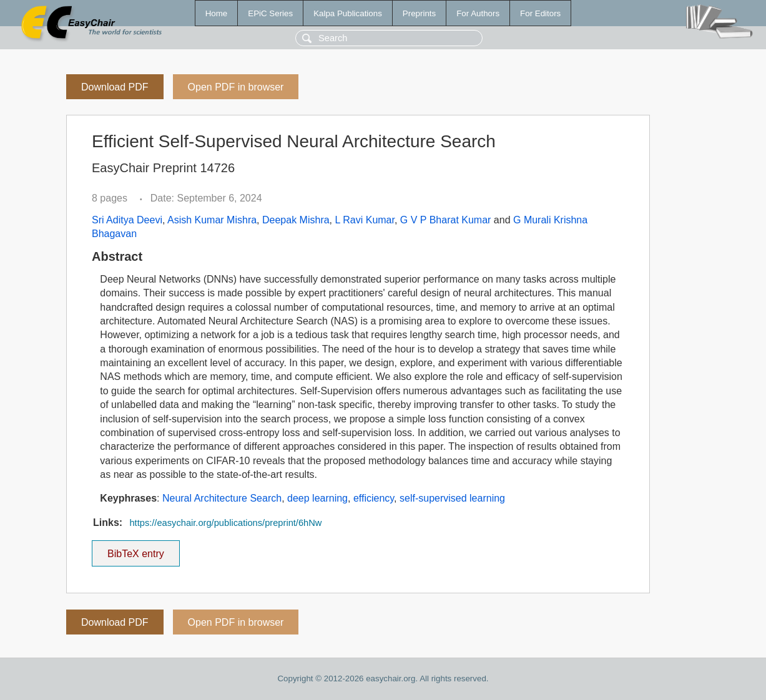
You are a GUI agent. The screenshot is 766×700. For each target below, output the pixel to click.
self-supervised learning (452, 498)
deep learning (317, 498)
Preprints (419, 13)
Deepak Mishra (296, 220)
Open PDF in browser (236, 87)
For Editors (540, 13)
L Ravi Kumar (365, 220)
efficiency (374, 498)
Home (217, 13)
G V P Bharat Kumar (446, 220)
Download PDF (115, 87)
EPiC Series (270, 13)
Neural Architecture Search (222, 498)
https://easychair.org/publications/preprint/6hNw (225, 523)
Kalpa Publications (348, 13)
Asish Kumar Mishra (212, 220)
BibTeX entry (135, 550)
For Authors (478, 13)
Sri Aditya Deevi (127, 220)
